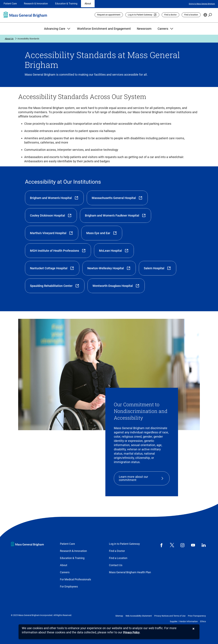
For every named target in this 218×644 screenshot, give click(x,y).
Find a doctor (170, 15)
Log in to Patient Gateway (140, 15)
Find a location (191, 15)
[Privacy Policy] (131, 633)
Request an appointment (109, 15)
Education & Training (66, 4)
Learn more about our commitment (133, 478)
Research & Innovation (36, 4)
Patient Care (10, 4)
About (88, 4)
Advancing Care (58, 29)
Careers (166, 29)
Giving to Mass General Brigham (202, 4)
